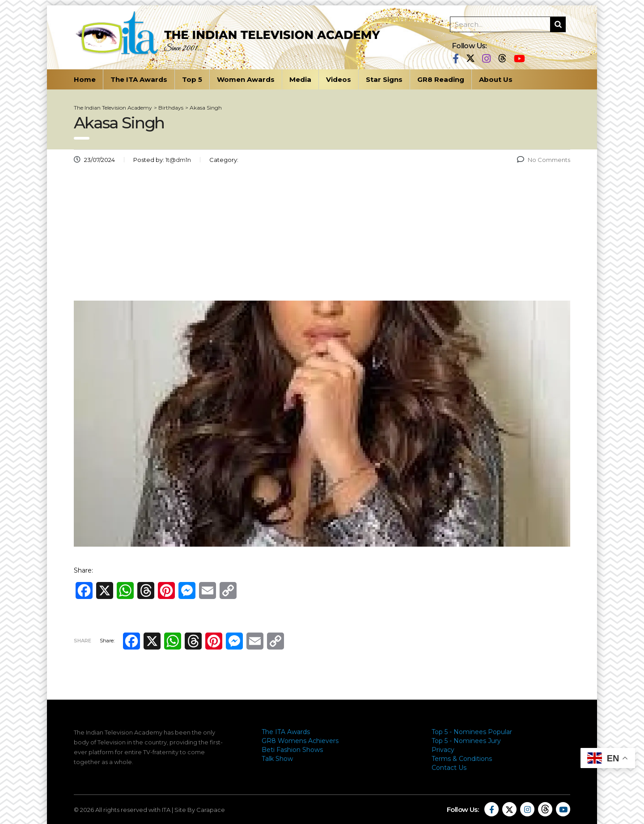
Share (83, 641)
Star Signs (384, 79)
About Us (496, 79)
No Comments (544, 160)
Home (85, 79)
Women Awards (246, 79)
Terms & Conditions (462, 759)
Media (300, 79)
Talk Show (277, 759)
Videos (339, 79)
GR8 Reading (441, 79)
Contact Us (449, 768)
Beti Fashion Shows (292, 750)
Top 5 (192, 79)
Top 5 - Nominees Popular (472, 732)
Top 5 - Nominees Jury (466, 741)
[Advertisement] (322, 236)
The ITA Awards (139, 79)
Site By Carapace (200, 810)
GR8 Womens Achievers (300, 741)
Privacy (443, 750)
